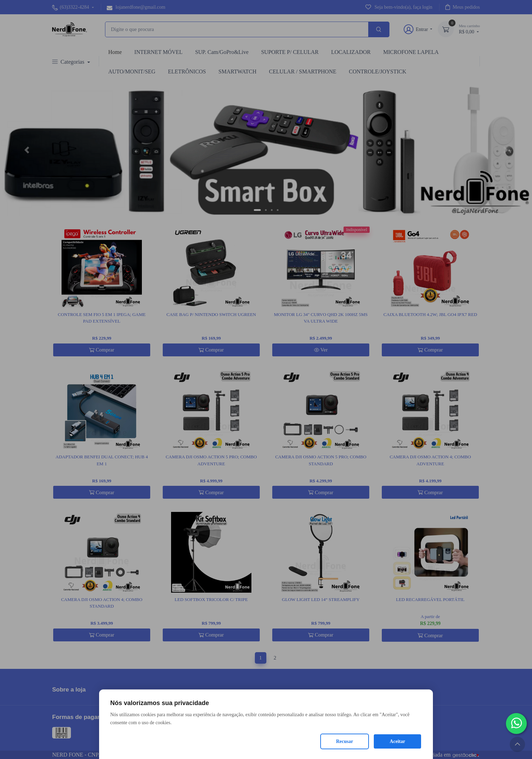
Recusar (345, 741)
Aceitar (397, 741)
